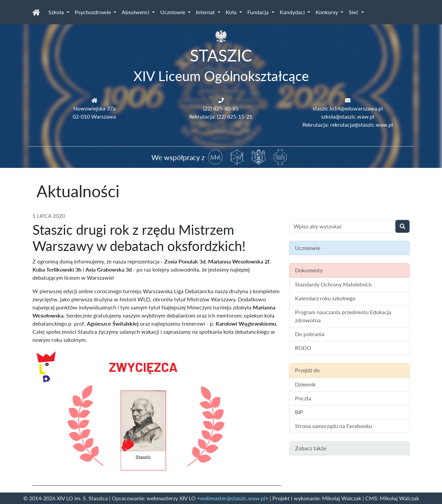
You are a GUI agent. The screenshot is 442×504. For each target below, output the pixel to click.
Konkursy (327, 12)
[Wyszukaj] (402, 226)
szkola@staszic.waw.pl (348, 116)
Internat (206, 12)
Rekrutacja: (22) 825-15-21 (221, 116)
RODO (303, 348)
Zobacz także (311, 448)
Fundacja (259, 12)
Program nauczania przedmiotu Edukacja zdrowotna (343, 316)
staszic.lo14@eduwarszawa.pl (348, 108)
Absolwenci (136, 12)
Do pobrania (310, 334)
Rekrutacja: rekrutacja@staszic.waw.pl (348, 124)
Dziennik (305, 384)
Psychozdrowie (93, 12)
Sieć (354, 12)
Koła (232, 12)
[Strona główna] (36, 12)
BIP (299, 412)
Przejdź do (307, 370)
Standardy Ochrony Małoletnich (333, 284)
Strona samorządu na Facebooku (334, 426)
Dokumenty (309, 270)
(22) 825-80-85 (221, 108)
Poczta (303, 398)
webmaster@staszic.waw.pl (233, 498)
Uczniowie (173, 12)
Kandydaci (293, 12)
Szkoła (57, 12)
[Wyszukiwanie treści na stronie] (342, 226)
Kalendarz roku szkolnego (325, 298)
